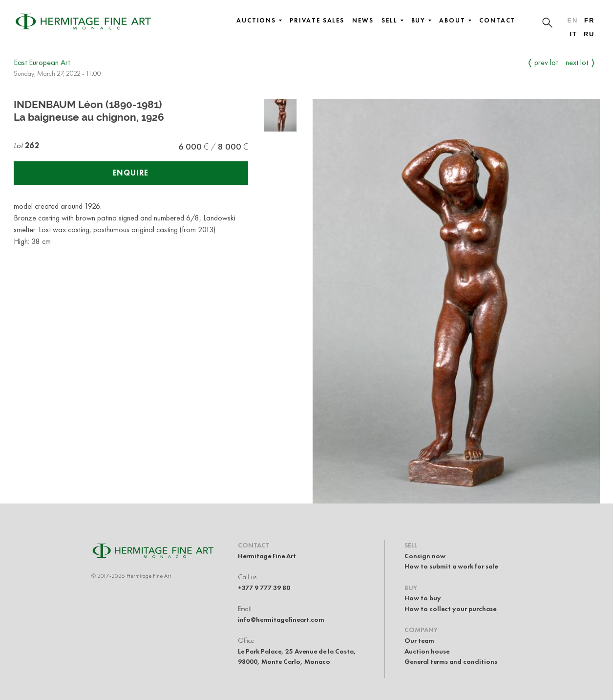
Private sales (317, 21)
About (455, 21)
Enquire (131, 173)
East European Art (42, 62)
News (363, 21)
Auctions (259, 21)
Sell (392, 21)
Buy (422, 21)
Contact (497, 21)
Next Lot (577, 62)
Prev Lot (546, 62)
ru (589, 34)
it (573, 34)
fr (589, 20)
